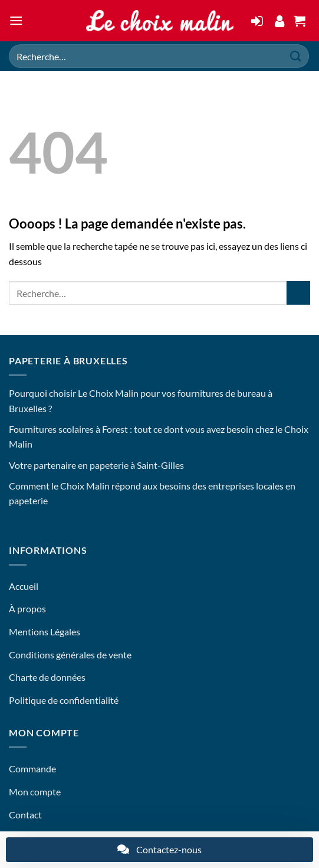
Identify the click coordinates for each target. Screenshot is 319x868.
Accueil (24, 586)
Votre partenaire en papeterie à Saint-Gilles (96, 465)
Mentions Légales (45, 632)
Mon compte (35, 792)
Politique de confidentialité (64, 700)
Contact (25, 815)
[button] (16, 20)
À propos (27, 608)
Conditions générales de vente (70, 655)
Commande (32, 769)
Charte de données (47, 677)
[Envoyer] (296, 56)
